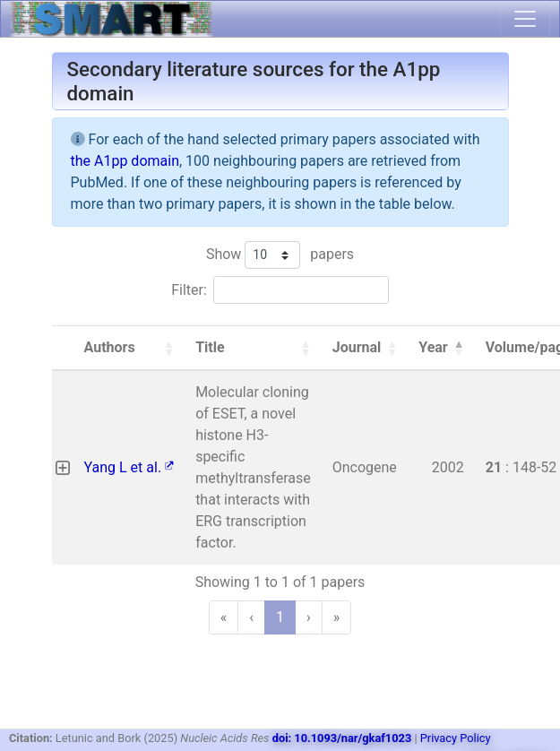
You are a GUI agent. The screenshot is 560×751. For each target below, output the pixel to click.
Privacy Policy (456, 738)
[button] (168, 348)
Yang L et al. (129, 467)
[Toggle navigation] (525, 19)
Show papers (280, 255)
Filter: (189, 290)
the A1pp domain (125, 161)
